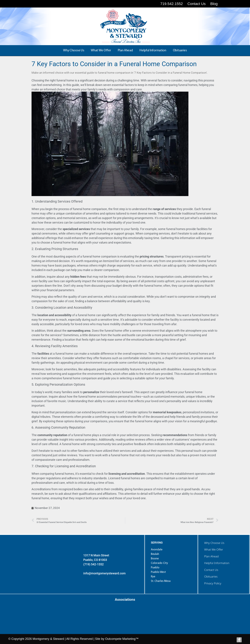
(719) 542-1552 (93, 564)
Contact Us (211, 570)
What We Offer (101, 50)
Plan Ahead (125, 50)
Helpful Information (153, 50)
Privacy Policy (213, 583)
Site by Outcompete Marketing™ (117, 639)
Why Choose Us (74, 50)
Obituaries (180, 50)
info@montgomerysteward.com (104, 573)
